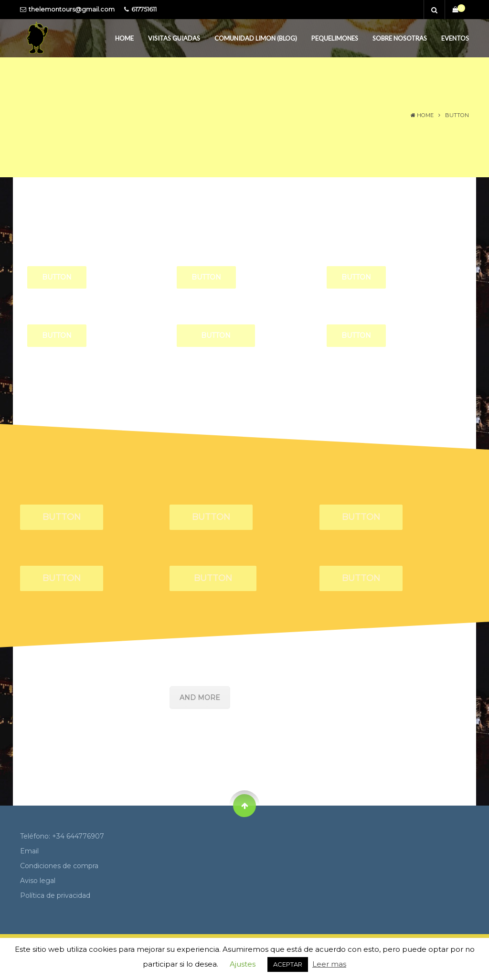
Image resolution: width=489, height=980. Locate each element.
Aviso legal (38, 881)
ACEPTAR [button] (288, 964)
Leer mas (329, 964)
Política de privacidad (55, 895)
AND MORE (200, 698)
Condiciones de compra (59, 866)
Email (29, 851)
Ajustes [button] (243, 964)
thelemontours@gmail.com (72, 9)
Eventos (455, 38)
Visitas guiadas (174, 38)
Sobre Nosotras (400, 38)
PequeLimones (335, 38)
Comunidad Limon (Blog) (256, 38)
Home (124, 38)
